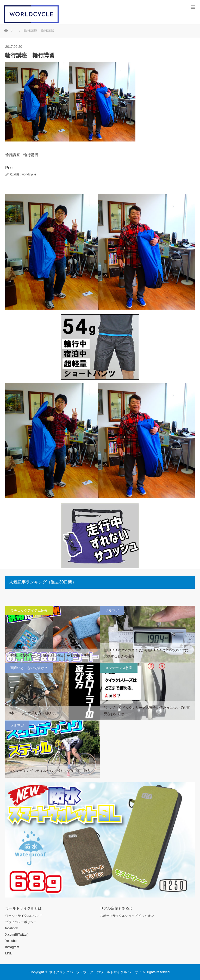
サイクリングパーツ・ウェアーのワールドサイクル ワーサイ (95, 972)
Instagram (12, 947)
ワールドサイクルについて (24, 916)
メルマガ (112, 610)
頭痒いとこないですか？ (29, 668)
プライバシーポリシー (21, 922)
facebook (12, 928)
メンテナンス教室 (119, 668)
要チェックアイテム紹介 (29, 610)
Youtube (11, 941)
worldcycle (29, 174)
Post (9, 168)
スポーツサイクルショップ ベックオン (127, 916)
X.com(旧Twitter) (17, 935)
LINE (9, 953)
